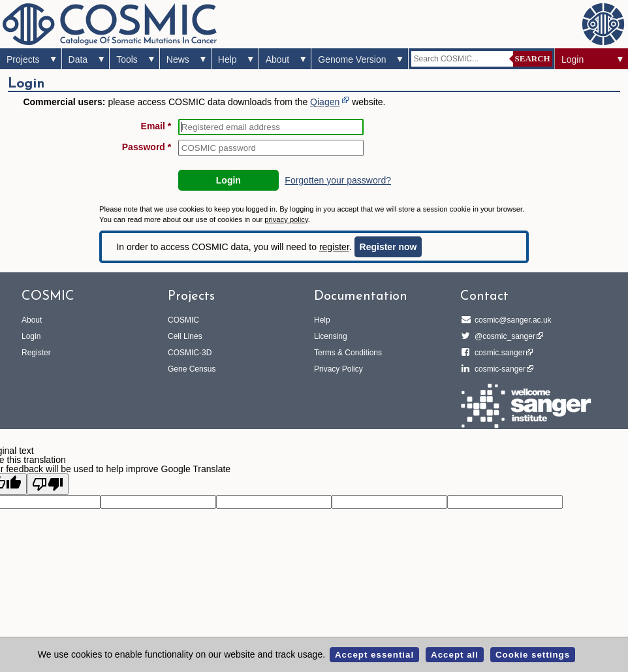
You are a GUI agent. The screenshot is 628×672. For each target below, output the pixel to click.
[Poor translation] (48, 484)
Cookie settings (533, 655)
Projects (23, 59)
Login (573, 59)
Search (533, 58)
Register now (388, 247)
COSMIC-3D (190, 353)
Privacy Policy (338, 369)
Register (36, 353)
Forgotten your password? (338, 180)
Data (78, 59)
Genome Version (352, 59)
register (334, 247)
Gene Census (192, 369)
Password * (147, 147)
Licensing (331, 336)
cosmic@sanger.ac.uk (511, 320)
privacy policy (286, 219)
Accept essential (374, 655)
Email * (156, 126)
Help (228, 59)
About (278, 59)
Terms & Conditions (348, 353)
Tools (127, 59)
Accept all (455, 655)
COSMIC (183, 320)
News (178, 59)
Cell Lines (185, 336)
